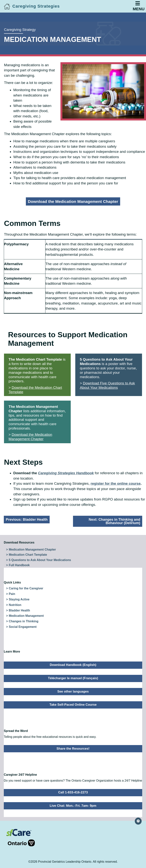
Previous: (27, 519)
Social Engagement (23, 627)
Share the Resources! (73, 749)
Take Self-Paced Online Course (73, 705)
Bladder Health (19, 610)
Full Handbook (19, 565)
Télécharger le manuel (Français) (73, 678)
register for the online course (116, 483)
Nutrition (15, 605)
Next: (115, 521)
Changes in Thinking (24, 621)
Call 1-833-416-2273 (73, 792)
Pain (12, 594)
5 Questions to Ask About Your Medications (40, 560)
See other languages (73, 691)
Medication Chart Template (28, 555)
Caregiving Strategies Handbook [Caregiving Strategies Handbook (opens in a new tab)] (66, 473)
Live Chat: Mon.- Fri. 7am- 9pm (73, 806)
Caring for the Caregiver (26, 588)
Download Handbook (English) (73, 665)
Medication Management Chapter (32, 550)
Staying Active (19, 599)
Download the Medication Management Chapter (73, 201)
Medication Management (26, 616)
